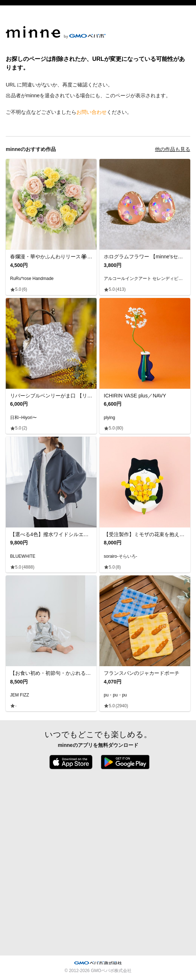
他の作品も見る (173, 149)
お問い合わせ (92, 112)
